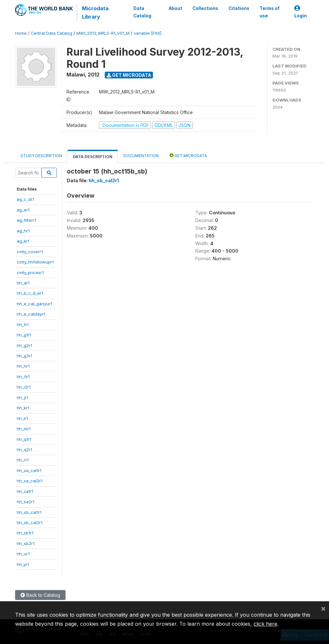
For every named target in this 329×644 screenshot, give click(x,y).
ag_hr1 (23, 231)
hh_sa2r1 (26, 502)
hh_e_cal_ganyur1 (34, 304)
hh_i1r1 (23, 377)
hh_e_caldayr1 (31, 314)
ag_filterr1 (26, 220)
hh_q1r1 (24, 439)
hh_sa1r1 (25, 491)
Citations (239, 8)
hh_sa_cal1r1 (29, 470)
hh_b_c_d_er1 (30, 293)
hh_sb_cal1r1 (29, 512)
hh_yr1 (23, 564)
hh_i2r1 (24, 387)
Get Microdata (129, 75)
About (175, 8)
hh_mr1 (24, 429)
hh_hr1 (23, 366)
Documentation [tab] (141, 156)
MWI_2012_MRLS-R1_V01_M (103, 33)
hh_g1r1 (24, 335)
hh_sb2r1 (26, 543)
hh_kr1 (23, 408)
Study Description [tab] (41, 156)
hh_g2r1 (24, 345)
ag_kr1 (23, 241)
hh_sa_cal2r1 (30, 481)
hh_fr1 (23, 325)
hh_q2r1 (24, 450)
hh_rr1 (23, 460)
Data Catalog (142, 12)
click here (265, 624)
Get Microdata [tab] (188, 155)
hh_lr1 (22, 418)
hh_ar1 (23, 283)
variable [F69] (147, 33)
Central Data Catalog (52, 33)
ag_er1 (23, 210)
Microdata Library (95, 13)
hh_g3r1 (24, 356)
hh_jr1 (22, 398)
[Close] (323, 608)
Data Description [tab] (93, 157)
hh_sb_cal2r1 (30, 523)
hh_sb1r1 (25, 533)
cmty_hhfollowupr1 (35, 262)
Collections (205, 8)
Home (21, 33)
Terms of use (270, 12)
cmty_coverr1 (30, 252)
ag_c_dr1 (25, 199)
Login (301, 12)
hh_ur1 (23, 554)
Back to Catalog (40, 595)
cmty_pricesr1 (30, 273)
